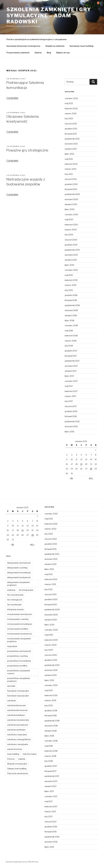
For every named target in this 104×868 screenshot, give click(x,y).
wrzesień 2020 (71, 199)
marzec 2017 (70, 396)
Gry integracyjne (26, 590)
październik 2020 (72, 194)
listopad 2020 (71, 189)
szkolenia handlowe (16, 715)
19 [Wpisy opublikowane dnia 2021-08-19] (81, 464)
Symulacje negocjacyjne (18, 696)
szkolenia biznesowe (17, 705)
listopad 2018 (71, 300)
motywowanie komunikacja (19, 624)
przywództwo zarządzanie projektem (19, 680)
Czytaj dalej (12, 98)
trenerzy (11, 759)
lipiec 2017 (69, 376)
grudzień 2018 (71, 295)
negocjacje (12, 646)
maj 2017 (69, 386)
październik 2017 (72, 361)
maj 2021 (69, 159)
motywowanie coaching (18, 619)
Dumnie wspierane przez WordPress (22, 862)
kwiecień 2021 (71, 164)
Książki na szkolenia (55, 46)
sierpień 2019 (71, 260)
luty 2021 (69, 174)
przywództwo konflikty (17, 666)
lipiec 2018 (69, 320)
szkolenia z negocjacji (17, 735)
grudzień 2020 (71, 184)
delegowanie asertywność (19, 563)
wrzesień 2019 (71, 255)
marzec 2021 (70, 169)
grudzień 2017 (71, 351)
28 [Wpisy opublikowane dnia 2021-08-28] (91, 469)
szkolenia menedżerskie (18, 720)
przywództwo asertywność (19, 651)
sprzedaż (11, 686)
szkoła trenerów (15, 749)
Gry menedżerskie (15, 595)
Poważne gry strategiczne (27, 150)
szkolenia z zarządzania (18, 744)
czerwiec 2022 (71, 98)
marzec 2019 (71, 285)
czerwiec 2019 (71, 270)
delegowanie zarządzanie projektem (18, 584)
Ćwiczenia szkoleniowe (18, 773)
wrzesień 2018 (71, 310)
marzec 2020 (71, 230)
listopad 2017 (71, 356)
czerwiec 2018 (71, 325)
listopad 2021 (71, 134)
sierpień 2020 (71, 204)
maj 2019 (69, 275)
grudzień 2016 (71, 411)
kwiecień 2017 (71, 391)
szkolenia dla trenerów (17, 710)
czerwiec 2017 (71, 381)
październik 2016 (72, 421)
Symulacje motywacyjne (18, 691)
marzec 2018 (71, 341)
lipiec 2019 (69, 265)
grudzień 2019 (71, 245)
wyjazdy (22, 759)
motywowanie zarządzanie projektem (19, 640)
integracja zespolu (15, 609)
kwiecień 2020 (71, 225)
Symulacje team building (82, 46)
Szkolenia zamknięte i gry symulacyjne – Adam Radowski (49, 16)
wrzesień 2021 (71, 144)
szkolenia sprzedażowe (18, 725)
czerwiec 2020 (71, 214)
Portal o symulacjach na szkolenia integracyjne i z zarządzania (36, 39)
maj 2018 (69, 331)
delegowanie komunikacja (19, 573)
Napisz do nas (63, 53)
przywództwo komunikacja (19, 661)
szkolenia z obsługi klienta (19, 739)
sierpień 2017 (71, 371)
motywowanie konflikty (18, 629)
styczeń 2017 (71, 406)
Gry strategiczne (15, 600)
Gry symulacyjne (14, 605)
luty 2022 (69, 118)
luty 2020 (69, 235)
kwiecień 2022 (71, 108)
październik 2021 (72, 139)
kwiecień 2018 (71, 336)
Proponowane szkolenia (18, 53)
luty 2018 (69, 346)
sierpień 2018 (71, 315)
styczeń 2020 (71, 240)
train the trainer (30, 754)
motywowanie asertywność (20, 614)
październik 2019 (72, 250)
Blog (49, 53)
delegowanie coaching (17, 568)
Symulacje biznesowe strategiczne (23, 46)
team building (13, 754)
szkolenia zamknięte (16, 730)
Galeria (38, 53)
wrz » (91, 478)
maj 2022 (69, 103)
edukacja (11, 590)
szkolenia (11, 701)
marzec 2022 (71, 113)
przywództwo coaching (17, 656)
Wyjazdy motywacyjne (17, 764)
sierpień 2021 (71, 149)
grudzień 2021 (71, 129)
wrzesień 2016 (71, 426)
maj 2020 (69, 219)
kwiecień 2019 (71, 280)
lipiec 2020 (70, 209)
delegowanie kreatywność (19, 577)
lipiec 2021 (69, 154)
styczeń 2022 (71, 124)
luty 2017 (69, 401)
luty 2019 (69, 290)
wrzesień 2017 (71, 366)
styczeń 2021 (71, 179)
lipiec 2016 (69, 432)
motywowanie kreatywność (20, 634)
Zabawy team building (17, 769)
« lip (71, 478)
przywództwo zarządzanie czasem (19, 672)
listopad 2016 (71, 416)
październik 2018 (72, 305)
